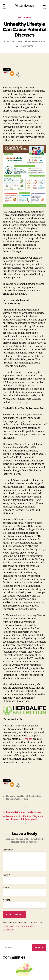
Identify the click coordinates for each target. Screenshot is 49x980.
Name (6, 875)
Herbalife (27, 739)
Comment (8, 850)
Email (6, 888)
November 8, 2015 (37, 42)
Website (6, 900)
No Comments (26, 46)
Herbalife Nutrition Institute (28, 796)
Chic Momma (16, 42)
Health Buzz (24, 17)
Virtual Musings (24, 6)
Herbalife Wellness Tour (17, 799)
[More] (12, 73)
